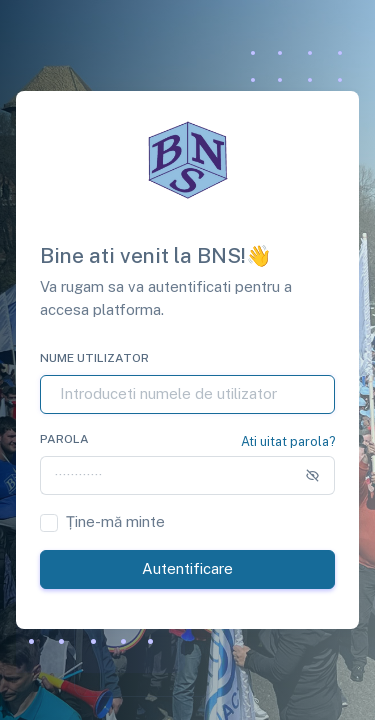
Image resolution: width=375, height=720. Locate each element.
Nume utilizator (94, 358)
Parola (64, 439)
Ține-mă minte (115, 521)
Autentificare (187, 568)
